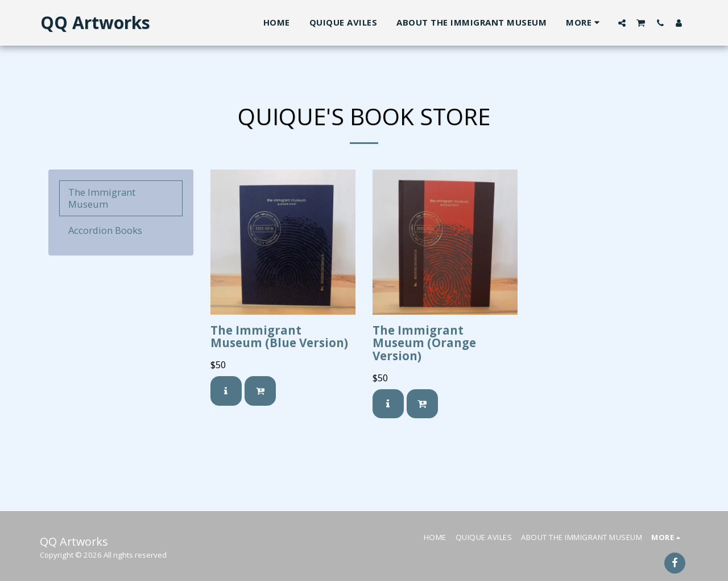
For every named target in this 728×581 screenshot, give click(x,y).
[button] (622, 23)
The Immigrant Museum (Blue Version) (279, 337)
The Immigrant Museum (102, 198)
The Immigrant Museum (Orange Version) (424, 343)
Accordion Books (105, 230)
